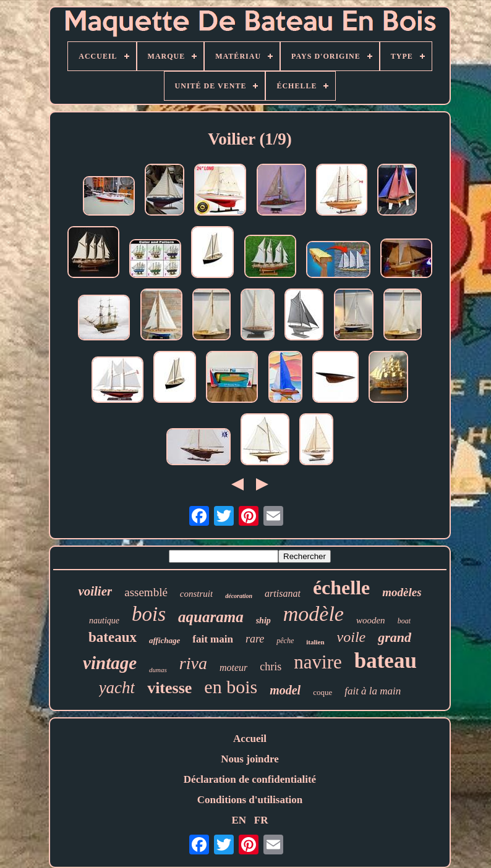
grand (395, 637)
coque (322, 692)
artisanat (283, 593)
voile (352, 637)
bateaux (113, 637)
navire (318, 662)
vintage (110, 663)
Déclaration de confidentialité (250, 779)
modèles (402, 592)
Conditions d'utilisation (250, 800)
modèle (314, 614)
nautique (104, 621)
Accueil (250, 739)
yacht (117, 688)
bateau (386, 661)
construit (196, 594)
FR (261, 820)
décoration (239, 596)
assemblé (146, 592)
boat (404, 621)
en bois (231, 687)
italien (315, 642)
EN (239, 820)
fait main (213, 639)
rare (255, 639)
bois (149, 614)
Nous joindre (250, 759)
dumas (158, 670)
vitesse (169, 688)
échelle (341, 588)
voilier (95, 591)
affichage (164, 640)
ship (263, 621)
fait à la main (373, 691)
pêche (285, 641)
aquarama (211, 617)
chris (271, 667)
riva (193, 663)
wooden (371, 620)
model (285, 690)
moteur (233, 668)
